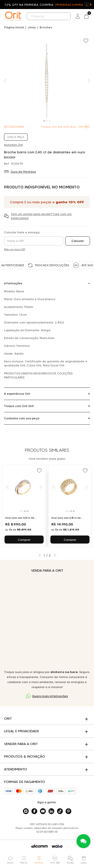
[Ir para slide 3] (28, 511)
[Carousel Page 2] (47, 121)
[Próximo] (41, 487)
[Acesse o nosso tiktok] (60, 811)
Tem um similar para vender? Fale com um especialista (41, 216)
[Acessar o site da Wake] (57, 846)
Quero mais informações (50, 696)
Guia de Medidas (23, 172)
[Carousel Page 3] (50, 121)
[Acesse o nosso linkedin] (51, 811)
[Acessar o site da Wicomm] (39, 846)
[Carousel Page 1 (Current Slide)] (44, 121)
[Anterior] (7, 487)
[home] (13, 16)
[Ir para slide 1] (21, 511)
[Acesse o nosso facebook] (34, 811)
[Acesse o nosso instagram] (26, 811)
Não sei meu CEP (15, 249)
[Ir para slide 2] (25, 511)
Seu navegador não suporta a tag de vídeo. (47, 621)
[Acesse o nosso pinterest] (68, 811)
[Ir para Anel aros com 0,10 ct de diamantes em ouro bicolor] (24, 506)
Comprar (24, 540)
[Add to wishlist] (86, 41)
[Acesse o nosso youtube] (43, 811)
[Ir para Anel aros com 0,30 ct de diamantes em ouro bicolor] (70, 506)
